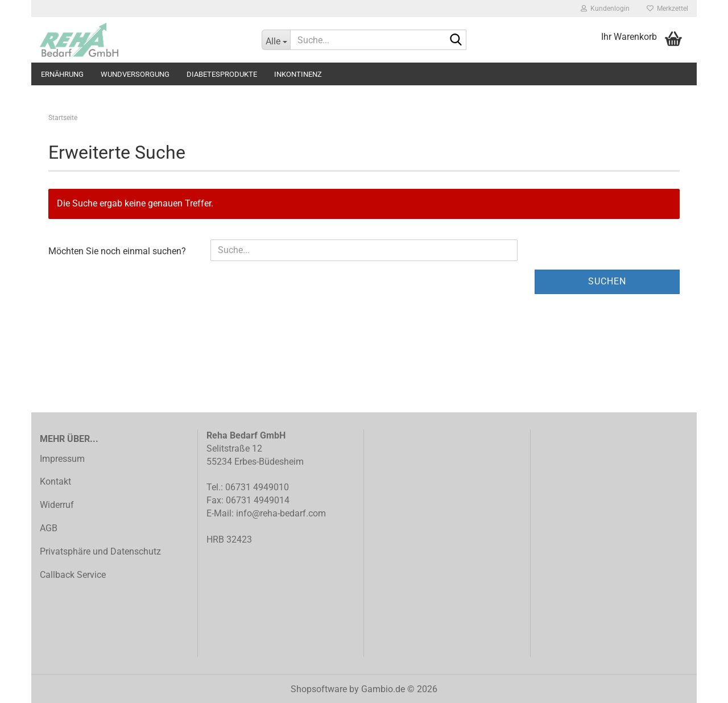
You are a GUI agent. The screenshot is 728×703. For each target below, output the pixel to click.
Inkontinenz (298, 74)
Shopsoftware (319, 689)
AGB (49, 528)
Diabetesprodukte (222, 74)
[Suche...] (276, 40)
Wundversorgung (135, 74)
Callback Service (73, 575)
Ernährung (62, 74)
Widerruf (57, 505)
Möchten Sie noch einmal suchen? (117, 251)
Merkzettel (667, 9)
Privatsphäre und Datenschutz (100, 551)
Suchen (607, 281)
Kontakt (55, 481)
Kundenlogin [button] (605, 9)
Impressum (62, 459)
